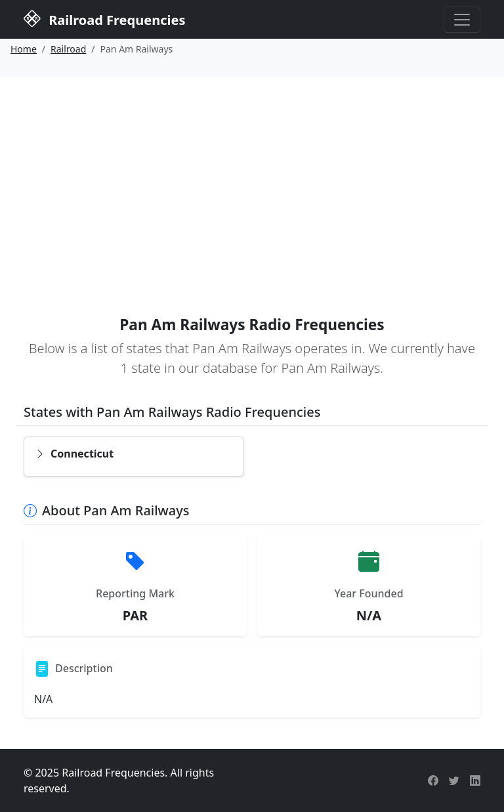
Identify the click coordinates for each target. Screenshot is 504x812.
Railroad (68, 49)
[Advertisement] (252, 175)
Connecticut (74, 454)
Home (24, 49)
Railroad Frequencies (104, 18)
